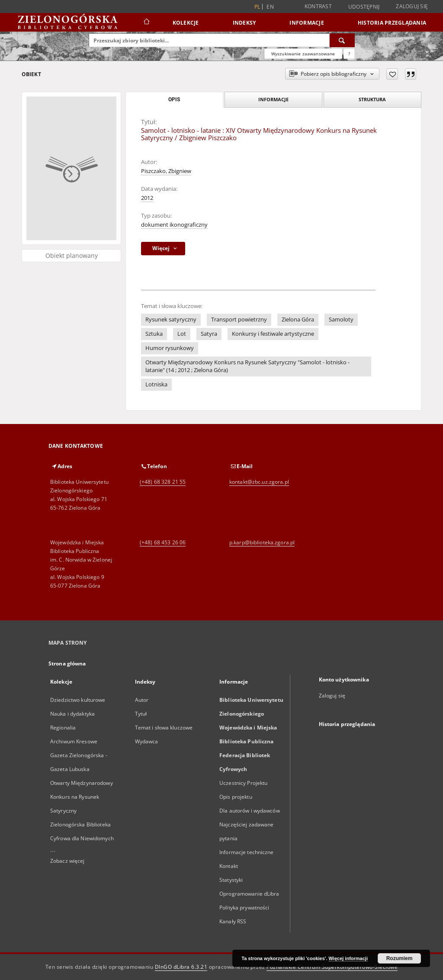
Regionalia (63, 728)
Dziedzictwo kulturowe (78, 700)
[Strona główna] (146, 22)
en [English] (270, 7)
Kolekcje (186, 23)
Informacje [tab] (273, 99)
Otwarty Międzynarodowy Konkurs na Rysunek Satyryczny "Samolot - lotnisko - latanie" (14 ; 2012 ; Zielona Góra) (247, 366)
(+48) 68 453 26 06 (163, 542)
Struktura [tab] (372, 99)
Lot (182, 334)
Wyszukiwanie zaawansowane (303, 54)
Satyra (209, 334)
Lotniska (156, 384)
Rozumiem (400, 958)
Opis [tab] (174, 100)
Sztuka (154, 334)
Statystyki (231, 880)
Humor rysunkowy (170, 348)
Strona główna (67, 664)
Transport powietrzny (239, 320)
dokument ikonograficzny (174, 225)
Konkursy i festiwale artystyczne (273, 334)
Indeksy (244, 23)
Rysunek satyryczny (171, 320)
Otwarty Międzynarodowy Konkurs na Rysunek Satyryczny (82, 797)
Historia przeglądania (392, 23)
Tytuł (141, 714)
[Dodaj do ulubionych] (392, 74)
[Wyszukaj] (342, 40)
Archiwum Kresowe (74, 741)
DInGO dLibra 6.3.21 (181, 967)
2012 (147, 198)
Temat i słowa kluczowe (164, 728)
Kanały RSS (233, 921)
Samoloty (341, 320)
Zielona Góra (298, 320)
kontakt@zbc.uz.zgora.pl (259, 482)
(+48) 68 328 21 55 (163, 482)
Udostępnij (364, 7)
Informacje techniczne (247, 852)
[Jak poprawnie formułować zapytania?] (349, 54)
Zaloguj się (412, 6)
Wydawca (147, 741)
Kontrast (318, 6)
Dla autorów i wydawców (250, 811)
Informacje (307, 23)
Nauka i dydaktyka (72, 714)
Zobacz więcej (67, 861)
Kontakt (229, 866)
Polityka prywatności (244, 908)
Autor (142, 700)
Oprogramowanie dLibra (249, 894)
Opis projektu (236, 797)
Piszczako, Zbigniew (166, 171)
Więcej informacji (348, 958)
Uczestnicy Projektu (243, 783)
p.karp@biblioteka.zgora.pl (262, 542)
